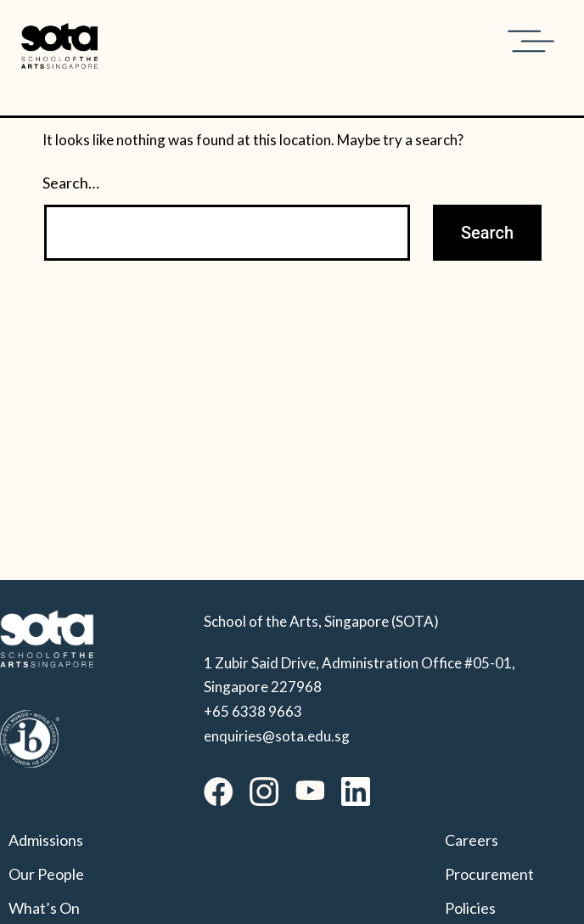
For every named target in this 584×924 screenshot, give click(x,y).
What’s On (44, 908)
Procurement (489, 874)
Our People (46, 874)
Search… (71, 183)
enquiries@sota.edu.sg (277, 736)
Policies (470, 908)
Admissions (46, 840)
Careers (472, 840)
